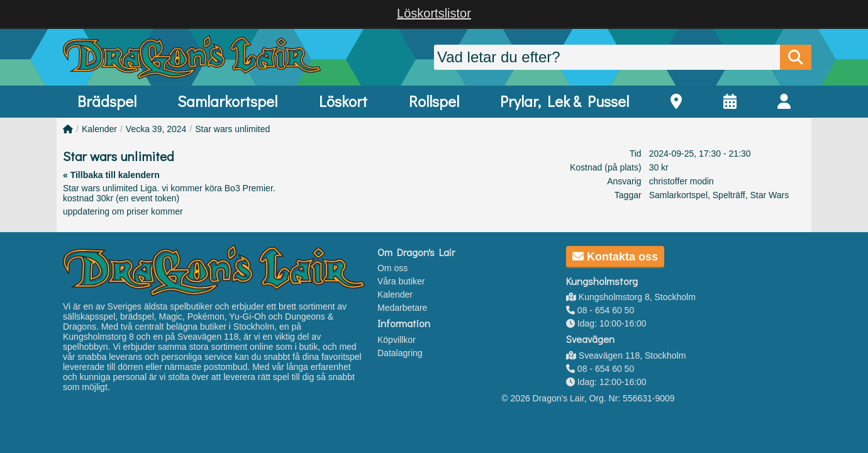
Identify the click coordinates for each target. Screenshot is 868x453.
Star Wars (769, 195)
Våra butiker (401, 281)
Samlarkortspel (227, 101)
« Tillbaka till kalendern (111, 175)
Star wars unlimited (232, 129)
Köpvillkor (397, 340)
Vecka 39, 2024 (156, 129)
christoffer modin (682, 181)
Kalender (99, 129)
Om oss (392, 268)
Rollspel (434, 101)
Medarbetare (402, 308)
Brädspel (107, 101)
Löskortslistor (434, 13)
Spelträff (729, 195)
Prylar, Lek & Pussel (565, 101)
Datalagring (400, 353)
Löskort (343, 101)
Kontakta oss (615, 257)
